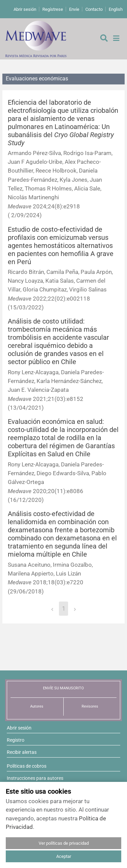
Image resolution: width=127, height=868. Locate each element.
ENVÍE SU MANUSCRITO (63, 688)
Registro (16, 740)
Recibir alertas (22, 752)
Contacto (94, 9)
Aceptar (64, 856)
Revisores (90, 706)
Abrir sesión (25, 9)
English (116, 9)
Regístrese (53, 9)
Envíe (74, 9)
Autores (37, 706)
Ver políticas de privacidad (64, 843)
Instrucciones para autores (35, 778)
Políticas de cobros (27, 766)
